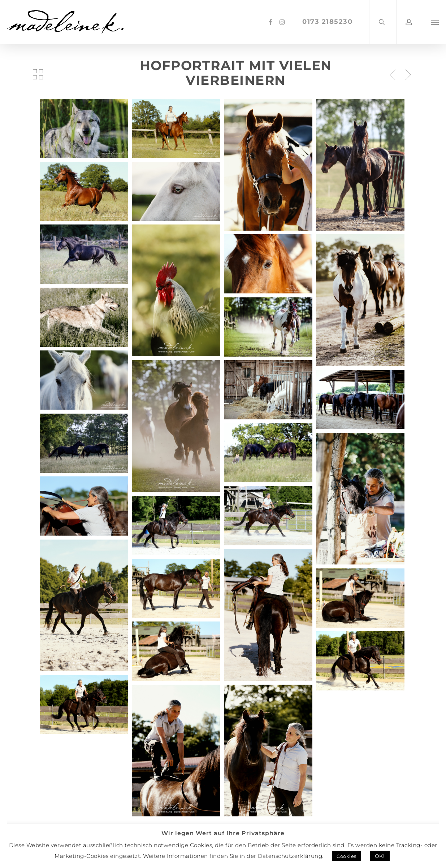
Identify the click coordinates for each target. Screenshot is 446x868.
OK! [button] (380, 856)
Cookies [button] (347, 856)
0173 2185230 (328, 22)
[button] (435, 22)
